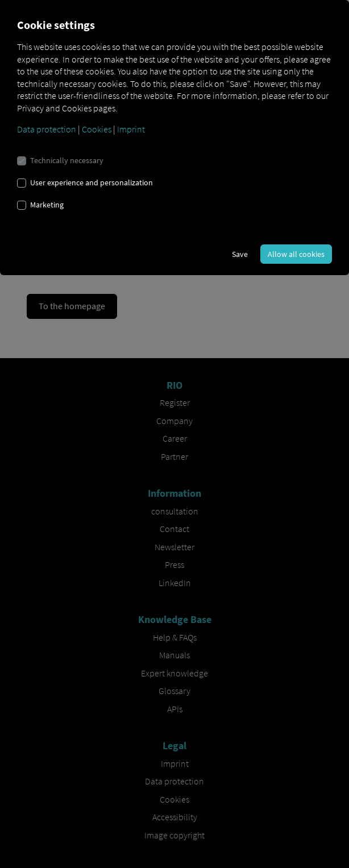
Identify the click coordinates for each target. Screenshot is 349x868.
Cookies (97, 129)
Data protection (47, 129)
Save (240, 254)
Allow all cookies (296, 254)
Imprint (131, 129)
